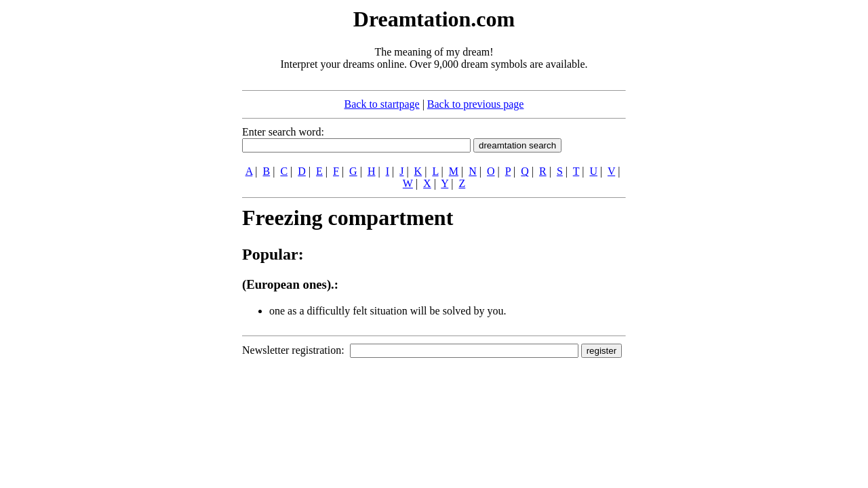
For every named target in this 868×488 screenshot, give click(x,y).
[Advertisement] (159, 209)
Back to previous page (476, 104)
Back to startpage (382, 104)
